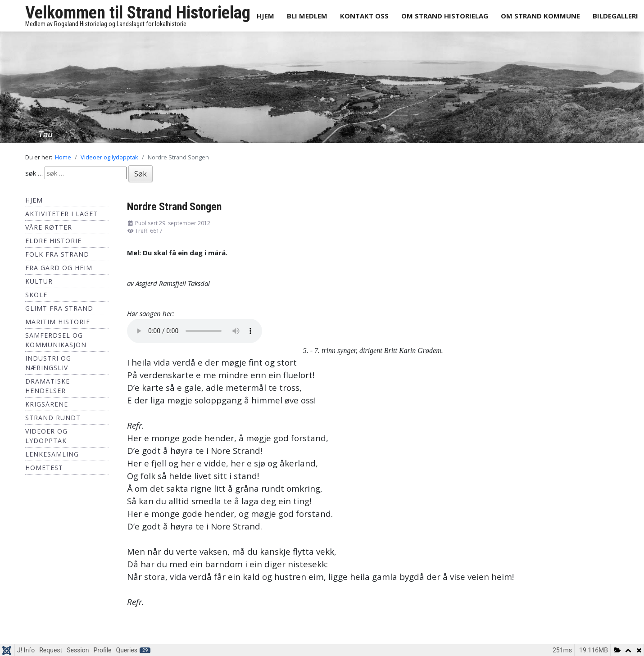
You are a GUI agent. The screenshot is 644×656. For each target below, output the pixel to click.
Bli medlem (307, 16)
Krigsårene (47, 404)
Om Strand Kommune (540, 16)
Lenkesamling (52, 454)
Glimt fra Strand (59, 308)
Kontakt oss (364, 16)
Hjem (265, 16)
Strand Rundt (53, 418)
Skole (36, 295)
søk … (34, 173)
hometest (44, 468)
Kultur (39, 281)
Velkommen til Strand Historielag (138, 13)
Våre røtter (49, 227)
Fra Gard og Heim (59, 268)
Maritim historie (58, 322)
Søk (141, 174)
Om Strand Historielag (445, 16)
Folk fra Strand (57, 254)
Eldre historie (53, 241)
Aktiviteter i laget (61, 214)
